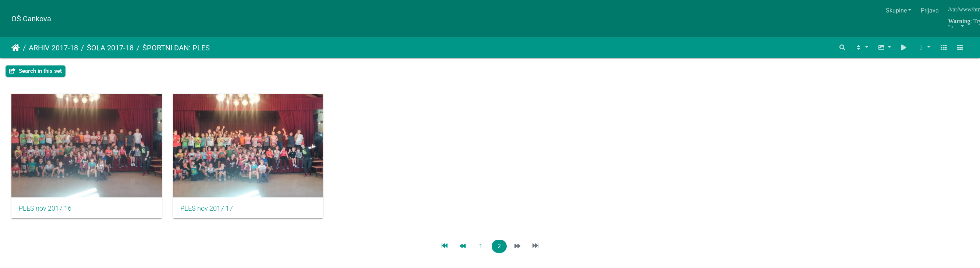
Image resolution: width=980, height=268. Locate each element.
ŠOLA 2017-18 (110, 48)
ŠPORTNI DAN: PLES (176, 48)
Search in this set (36, 71)
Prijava (930, 10)
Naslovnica (16, 48)
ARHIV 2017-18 (53, 48)
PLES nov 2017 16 (45, 212)
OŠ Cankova (31, 19)
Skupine (896, 10)
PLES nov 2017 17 (211, 212)
